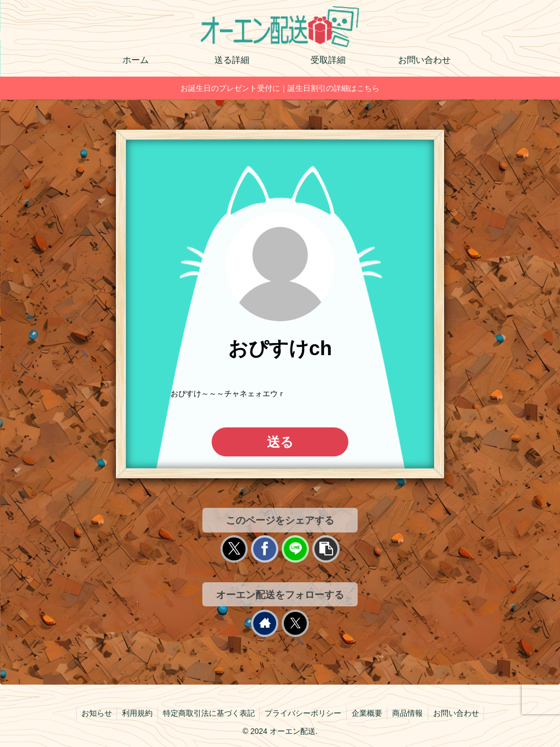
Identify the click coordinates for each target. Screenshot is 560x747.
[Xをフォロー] (295, 623)
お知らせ (92, 713)
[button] (326, 549)
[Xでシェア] (234, 549)
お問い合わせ (460, 713)
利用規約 (135, 713)
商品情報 (410, 713)
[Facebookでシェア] (265, 549)
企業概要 (368, 713)
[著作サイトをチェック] (265, 623)
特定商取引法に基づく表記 (207, 713)
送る (280, 442)
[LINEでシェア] (295, 549)
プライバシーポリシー (303, 713)
